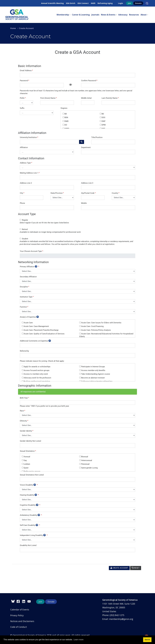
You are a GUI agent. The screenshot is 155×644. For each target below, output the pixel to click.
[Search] (147, 3)
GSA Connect (83, 3)
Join (129, 3)
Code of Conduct (19, 627)
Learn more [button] (78, 640)
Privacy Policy (17, 615)
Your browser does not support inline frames (77, 318)
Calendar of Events (20, 610)
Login (120, 3)
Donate (138, 3)
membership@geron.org (121, 619)
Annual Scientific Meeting (52, 3)
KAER (93, 3)
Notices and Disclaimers (22, 621)
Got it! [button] (147, 640)
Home (13, 28)
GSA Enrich (71, 3)
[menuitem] (64, 15)
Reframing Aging (105, 3)
